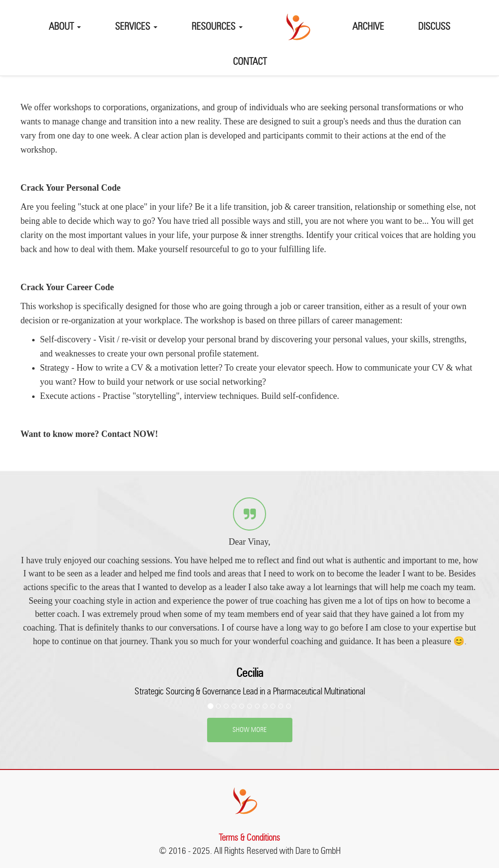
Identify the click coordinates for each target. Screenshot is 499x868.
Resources (217, 27)
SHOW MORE (249, 730)
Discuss (434, 27)
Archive (368, 27)
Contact (250, 62)
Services (136, 27)
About (65, 27)
